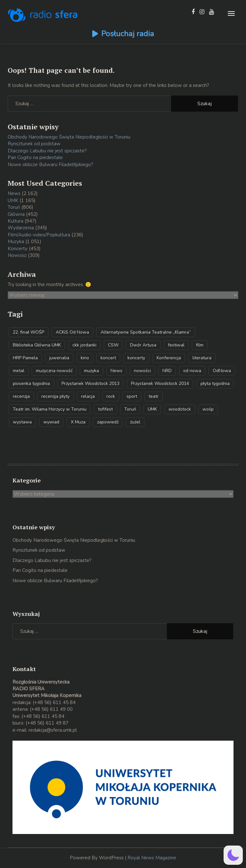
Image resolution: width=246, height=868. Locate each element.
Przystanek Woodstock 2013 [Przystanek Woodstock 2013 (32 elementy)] (90, 383)
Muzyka (16, 242)
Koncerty (18, 249)
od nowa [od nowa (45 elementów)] (192, 371)
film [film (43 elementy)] (200, 345)
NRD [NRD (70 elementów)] (167, 371)
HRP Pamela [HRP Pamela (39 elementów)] (25, 358)
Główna (16, 214)
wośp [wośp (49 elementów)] (208, 409)
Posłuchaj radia (128, 34)
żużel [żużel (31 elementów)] (135, 422)
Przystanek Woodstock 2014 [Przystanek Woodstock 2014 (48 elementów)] (160, 383)
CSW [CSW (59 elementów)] (113, 345)
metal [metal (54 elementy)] (19, 371)
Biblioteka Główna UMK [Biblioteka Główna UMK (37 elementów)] (37, 345)
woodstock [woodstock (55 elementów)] (180, 409)
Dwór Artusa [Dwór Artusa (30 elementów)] (143, 345)
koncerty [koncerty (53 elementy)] (136, 358)
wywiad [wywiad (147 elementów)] (51, 422)
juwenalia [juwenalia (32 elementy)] (59, 358)
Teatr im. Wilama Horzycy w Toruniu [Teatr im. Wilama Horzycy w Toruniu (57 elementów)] (50, 409)
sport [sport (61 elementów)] (132, 396)
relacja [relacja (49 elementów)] (88, 396)
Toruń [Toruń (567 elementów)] (130, 409)
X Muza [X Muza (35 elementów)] (78, 422)
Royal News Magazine (152, 858)
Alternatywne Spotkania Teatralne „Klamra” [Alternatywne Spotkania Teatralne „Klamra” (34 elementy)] (146, 332)
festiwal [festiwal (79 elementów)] (176, 345)
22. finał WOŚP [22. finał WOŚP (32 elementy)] (29, 332)
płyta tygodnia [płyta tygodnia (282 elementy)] (215, 383)
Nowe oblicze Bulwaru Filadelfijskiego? (50, 165)
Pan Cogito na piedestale (35, 157)
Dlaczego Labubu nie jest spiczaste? (47, 151)
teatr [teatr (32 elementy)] (154, 396)
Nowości (17, 255)
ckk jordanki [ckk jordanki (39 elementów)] (84, 345)
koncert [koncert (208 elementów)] (108, 358)
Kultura (16, 221)
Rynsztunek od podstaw (34, 144)
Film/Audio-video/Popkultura (39, 235)
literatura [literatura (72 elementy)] (202, 358)
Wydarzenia (21, 228)
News (14, 193)
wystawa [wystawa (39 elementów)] (22, 422)
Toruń (14, 207)
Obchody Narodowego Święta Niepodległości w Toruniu (69, 137)
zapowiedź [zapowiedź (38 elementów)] (108, 422)
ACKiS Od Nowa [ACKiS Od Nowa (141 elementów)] (72, 332)
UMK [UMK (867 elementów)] (152, 409)
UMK (13, 200)
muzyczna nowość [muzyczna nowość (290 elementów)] (54, 371)
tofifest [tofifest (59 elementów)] (105, 409)
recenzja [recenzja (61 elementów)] (21, 396)
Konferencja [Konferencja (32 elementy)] (169, 358)
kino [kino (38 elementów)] (85, 358)
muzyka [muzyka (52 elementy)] (91, 371)
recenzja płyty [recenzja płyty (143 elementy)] (55, 396)
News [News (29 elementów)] (116, 371)
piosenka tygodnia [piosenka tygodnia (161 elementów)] (31, 383)
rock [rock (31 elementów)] (111, 396)
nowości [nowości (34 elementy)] (142, 371)
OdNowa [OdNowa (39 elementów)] (222, 371)
